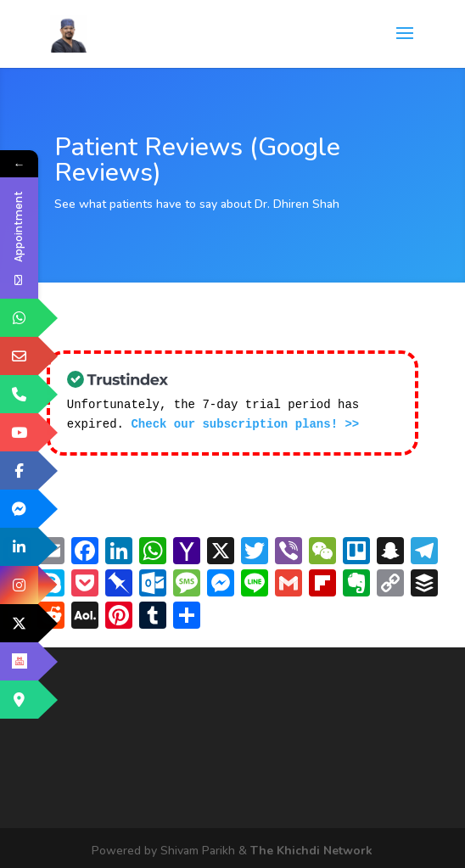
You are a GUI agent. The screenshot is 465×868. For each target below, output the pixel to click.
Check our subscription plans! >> (245, 423)
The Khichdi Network (311, 849)
